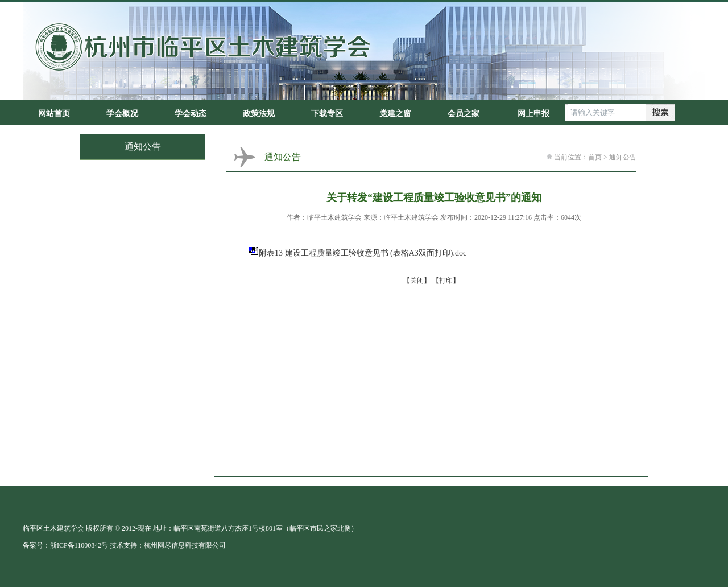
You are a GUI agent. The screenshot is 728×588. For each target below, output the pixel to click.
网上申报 (533, 114)
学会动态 (191, 114)
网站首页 (54, 114)
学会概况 (122, 114)
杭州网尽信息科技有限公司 (185, 545)
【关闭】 (417, 281)
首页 (595, 157)
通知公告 (623, 157)
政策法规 (259, 114)
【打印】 (446, 281)
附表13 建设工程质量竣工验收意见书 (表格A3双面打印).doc (363, 253)
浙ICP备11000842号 (79, 545)
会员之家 (464, 114)
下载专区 (327, 114)
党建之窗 (395, 114)
